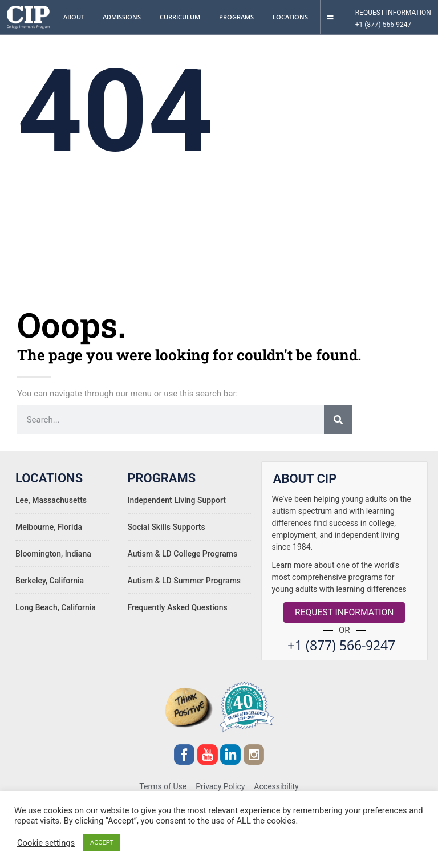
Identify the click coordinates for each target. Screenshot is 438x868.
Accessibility (276, 784)
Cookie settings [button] (46, 843)
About (77, 17)
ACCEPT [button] (102, 843)
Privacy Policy (220, 784)
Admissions (125, 17)
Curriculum (183, 17)
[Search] (338, 420)
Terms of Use (163, 784)
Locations (293, 17)
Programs (239, 17)
